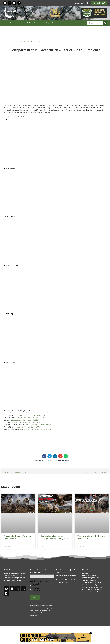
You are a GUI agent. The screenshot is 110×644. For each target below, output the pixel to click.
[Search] (105, 23)
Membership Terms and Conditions (93, 592)
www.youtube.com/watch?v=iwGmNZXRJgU (35, 413)
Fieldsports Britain (7, 42)
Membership (38, 23)
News (19, 23)
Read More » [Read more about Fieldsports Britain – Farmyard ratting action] (8, 542)
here (20, 580)
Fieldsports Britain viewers (36, 586)
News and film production (90, 580)
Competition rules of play (90, 585)
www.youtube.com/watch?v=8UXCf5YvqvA (26, 422)
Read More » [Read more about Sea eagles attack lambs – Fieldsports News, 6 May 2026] (45, 542)
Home (5, 23)
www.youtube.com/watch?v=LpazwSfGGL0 (23, 420)
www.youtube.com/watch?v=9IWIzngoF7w (25, 427)
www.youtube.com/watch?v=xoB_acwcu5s (38, 429)
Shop (47, 23)
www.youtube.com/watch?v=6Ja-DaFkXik (31, 418)
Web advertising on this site (90, 578)
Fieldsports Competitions (36, 590)
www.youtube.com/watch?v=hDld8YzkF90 (39, 425)
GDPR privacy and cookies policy (92, 587)
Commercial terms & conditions (91, 582)
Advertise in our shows (89, 575)
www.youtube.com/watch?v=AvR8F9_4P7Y (33, 415)
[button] (44, 456)
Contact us (85, 573)
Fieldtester (28, 23)
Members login (79, 3)
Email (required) (36, 573)
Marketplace (56, 23)
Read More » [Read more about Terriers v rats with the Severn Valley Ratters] (81, 542)
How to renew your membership (92, 590)
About (12, 23)
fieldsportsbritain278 (22, 42)
